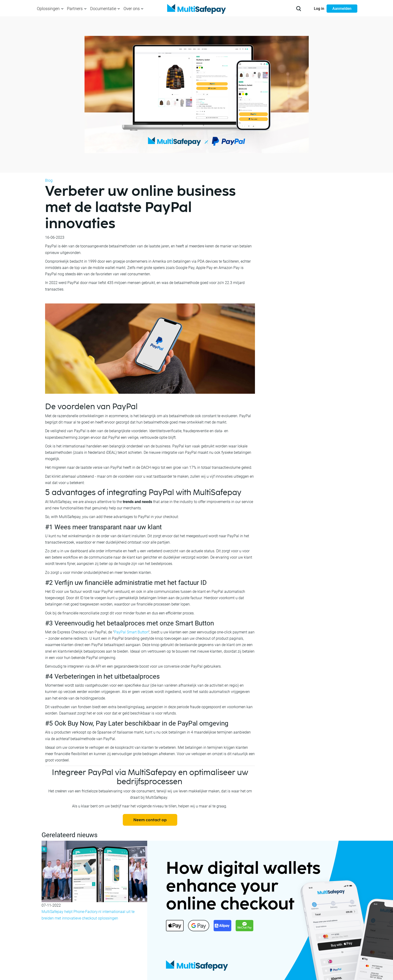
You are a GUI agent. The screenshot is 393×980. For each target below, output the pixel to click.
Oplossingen (48, 9)
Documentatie (103, 9)
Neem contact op (150, 820)
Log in (319, 9)
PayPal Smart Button (131, 632)
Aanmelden (342, 9)
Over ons (132, 9)
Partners (75, 9)
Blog (49, 180)
